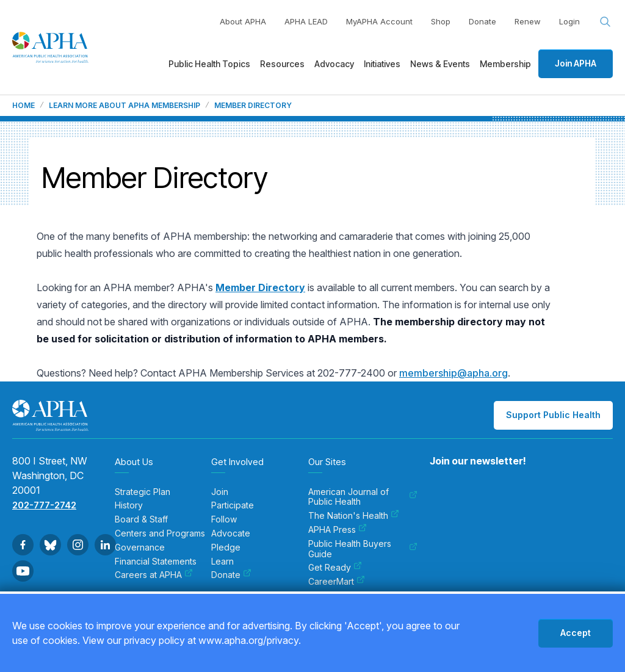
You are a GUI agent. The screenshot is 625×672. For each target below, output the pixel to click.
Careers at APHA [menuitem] (154, 575)
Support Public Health (553, 415)
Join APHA (576, 63)
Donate (482, 21)
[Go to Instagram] (78, 545)
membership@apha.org (453, 373)
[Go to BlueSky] (50, 545)
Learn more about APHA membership (125, 106)
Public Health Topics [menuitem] (209, 64)
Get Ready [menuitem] (335, 568)
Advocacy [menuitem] (334, 64)
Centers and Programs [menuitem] (160, 533)
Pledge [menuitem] (226, 547)
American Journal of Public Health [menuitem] (363, 497)
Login (569, 21)
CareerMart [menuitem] (337, 582)
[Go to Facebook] (23, 545)
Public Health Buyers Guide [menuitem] (363, 549)
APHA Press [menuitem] (338, 530)
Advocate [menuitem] (231, 533)
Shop (441, 21)
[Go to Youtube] (23, 571)
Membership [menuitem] (505, 64)
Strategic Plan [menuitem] (143, 492)
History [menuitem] (129, 505)
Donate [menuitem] (231, 575)
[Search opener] (605, 22)
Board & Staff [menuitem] (141, 519)
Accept (576, 633)
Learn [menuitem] (222, 562)
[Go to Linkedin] (105, 545)
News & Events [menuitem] (440, 64)
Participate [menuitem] (233, 505)
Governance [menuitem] (140, 547)
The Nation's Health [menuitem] (354, 516)
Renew (528, 21)
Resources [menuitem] (282, 64)
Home (23, 106)
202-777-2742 (44, 505)
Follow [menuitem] (224, 519)
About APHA (243, 21)
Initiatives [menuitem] (382, 64)
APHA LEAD (306, 21)
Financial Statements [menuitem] (156, 562)
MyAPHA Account (379, 21)
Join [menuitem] (220, 492)
